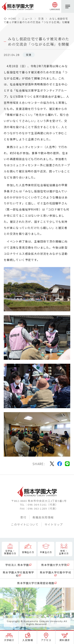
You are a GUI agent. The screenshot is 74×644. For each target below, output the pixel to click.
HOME (12, 18)
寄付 (23, 517)
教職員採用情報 (43, 517)
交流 (41, 18)
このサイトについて (25, 524)
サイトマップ (54, 524)
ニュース (27, 18)
